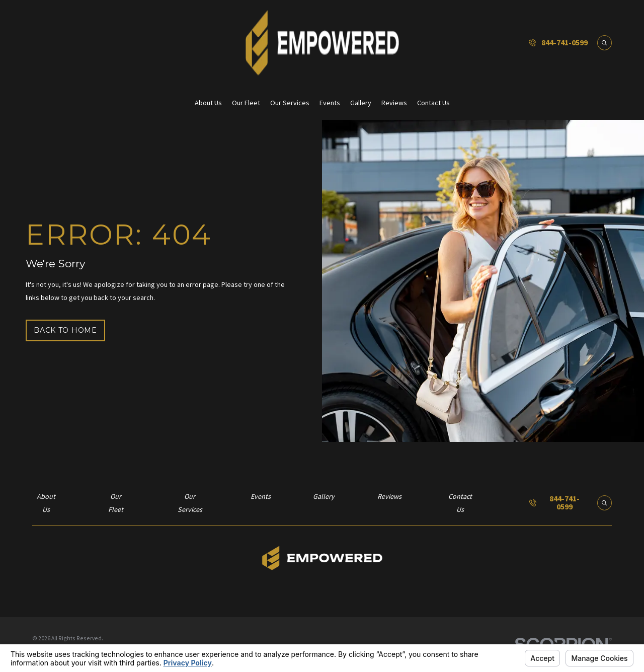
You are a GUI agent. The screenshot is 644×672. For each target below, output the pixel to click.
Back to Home (65, 330)
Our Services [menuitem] (290, 103)
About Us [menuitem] (208, 103)
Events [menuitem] (330, 103)
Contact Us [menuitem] (433, 103)
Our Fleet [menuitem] (246, 103)
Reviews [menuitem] (394, 103)
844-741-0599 (565, 43)
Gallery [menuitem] (361, 103)
